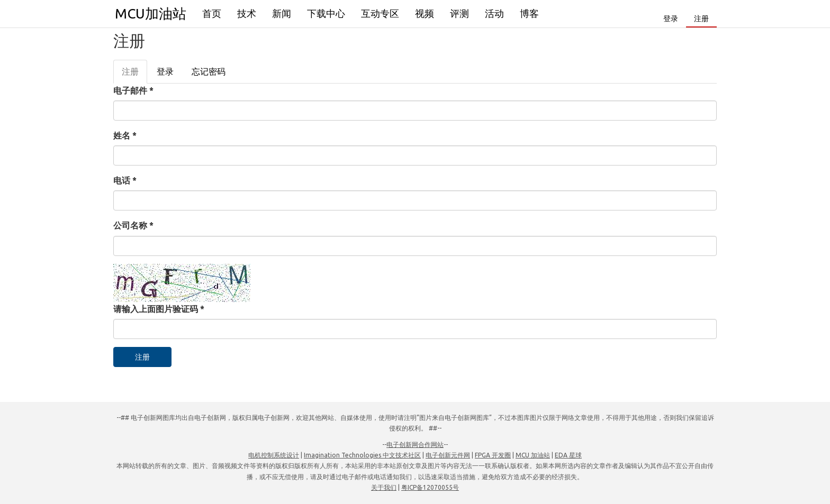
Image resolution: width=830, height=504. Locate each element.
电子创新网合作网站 (415, 445)
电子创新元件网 (448, 455)
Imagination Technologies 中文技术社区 (362, 455)
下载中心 (326, 13)
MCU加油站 (151, 13)
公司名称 (133, 225)
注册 (701, 19)
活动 (494, 13)
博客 (529, 13)
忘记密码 (209, 71)
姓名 (125, 135)
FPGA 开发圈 (493, 455)
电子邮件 (133, 90)
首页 (212, 13)
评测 (459, 13)
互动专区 (380, 13)
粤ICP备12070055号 (430, 487)
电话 (125, 180)
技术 (247, 13)
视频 (425, 13)
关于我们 (384, 487)
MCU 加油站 (533, 455)
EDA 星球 (568, 455)
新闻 (282, 13)
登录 (671, 19)
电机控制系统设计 (274, 455)
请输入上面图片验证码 (159, 309)
